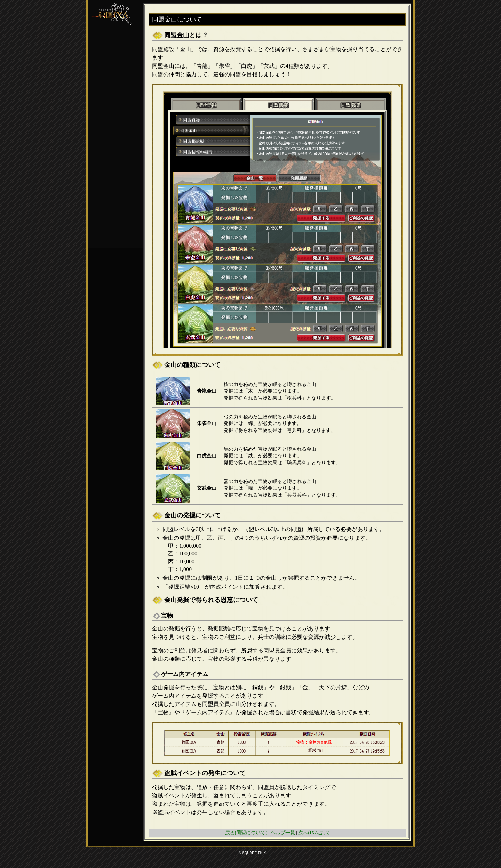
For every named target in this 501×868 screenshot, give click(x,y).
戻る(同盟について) (246, 833)
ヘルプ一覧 (283, 833)
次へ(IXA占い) (314, 833)
